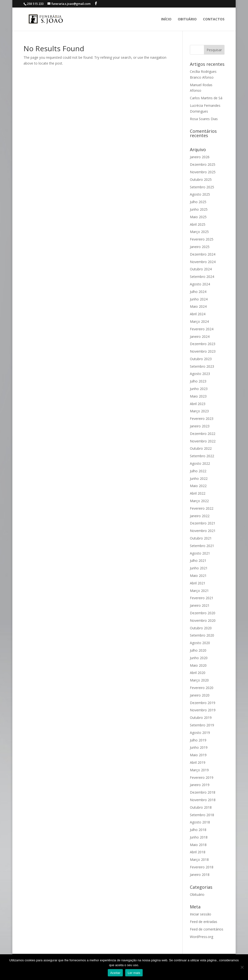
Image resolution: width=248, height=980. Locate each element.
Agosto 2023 (200, 374)
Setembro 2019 (202, 725)
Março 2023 (199, 411)
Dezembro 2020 (203, 613)
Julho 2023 (198, 381)
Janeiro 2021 (200, 605)
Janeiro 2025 (200, 247)
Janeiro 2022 (200, 516)
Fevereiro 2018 (202, 867)
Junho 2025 (199, 209)
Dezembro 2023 (203, 344)
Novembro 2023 (203, 351)
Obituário (187, 19)
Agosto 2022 (200, 463)
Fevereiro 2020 (202, 688)
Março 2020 (199, 680)
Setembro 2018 (202, 815)
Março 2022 (199, 501)
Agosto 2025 (200, 194)
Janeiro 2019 (200, 785)
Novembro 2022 (203, 441)
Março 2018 (199, 860)
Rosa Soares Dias (204, 119)
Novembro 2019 (203, 710)
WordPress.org (201, 937)
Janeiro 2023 (200, 426)
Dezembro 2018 (203, 792)
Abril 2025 (198, 224)
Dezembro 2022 (203, 434)
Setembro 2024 (202, 277)
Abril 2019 (198, 762)
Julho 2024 (198, 292)
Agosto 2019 (200, 733)
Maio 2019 (198, 755)
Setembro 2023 (202, 366)
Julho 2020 (198, 650)
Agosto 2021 (200, 553)
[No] (242, 967)
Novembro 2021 (203, 531)
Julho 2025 (198, 202)
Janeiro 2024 (200, 336)
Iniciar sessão (201, 914)
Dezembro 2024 (203, 254)
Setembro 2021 (202, 546)
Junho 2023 (199, 389)
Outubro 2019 (201, 718)
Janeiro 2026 (200, 157)
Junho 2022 (199, 478)
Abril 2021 (198, 583)
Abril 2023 (198, 404)
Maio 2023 (198, 396)
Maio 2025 (198, 217)
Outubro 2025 (201, 179)
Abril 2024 (198, 314)
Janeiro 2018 (200, 875)
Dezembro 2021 (203, 523)
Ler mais (134, 973)
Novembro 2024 (203, 262)
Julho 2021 (198, 561)
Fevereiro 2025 (202, 239)
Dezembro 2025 (203, 164)
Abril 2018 (198, 852)
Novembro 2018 (203, 800)
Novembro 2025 (203, 172)
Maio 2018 (198, 845)
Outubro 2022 (201, 448)
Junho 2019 (199, 747)
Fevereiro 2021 (202, 598)
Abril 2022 (198, 493)
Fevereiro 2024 (202, 329)
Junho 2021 (199, 568)
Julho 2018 (198, 830)
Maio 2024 (198, 306)
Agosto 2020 (200, 643)
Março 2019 (199, 770)
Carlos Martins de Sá (206, 98)
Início (166, 19)
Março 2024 (199, 321)
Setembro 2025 (202, 187)
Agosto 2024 (200, 284)
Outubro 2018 (201, 807)
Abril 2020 (198, 673)
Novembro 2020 (203, 620)
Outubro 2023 (201, 359)
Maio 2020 (198, 665)
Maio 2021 (198, 576)
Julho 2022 (198, 471)
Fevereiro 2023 (202, 419)
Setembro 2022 (202, 456)
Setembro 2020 (202, 635)
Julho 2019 (198, 740)
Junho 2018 (199, 837)
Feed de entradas (204, 922)
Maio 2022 (198, 486)
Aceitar (115, 973)
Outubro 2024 (201, 269)
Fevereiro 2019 (202, 777)
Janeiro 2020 (200, 695)
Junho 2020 (199, 658)
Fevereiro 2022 (202, 508)
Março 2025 (199, 232)
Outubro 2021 (201, 538)
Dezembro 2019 (203, 703)
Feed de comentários (207, 929)
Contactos (214, 19)
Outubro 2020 (201, 628)
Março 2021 (199, 591)
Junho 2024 (199, 299)
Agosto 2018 (200, 822)
